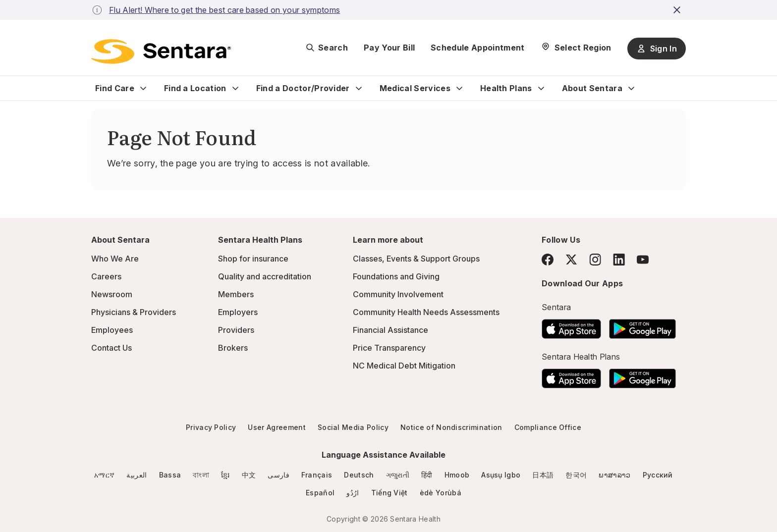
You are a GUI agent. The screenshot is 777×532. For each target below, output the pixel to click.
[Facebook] (548, 260)
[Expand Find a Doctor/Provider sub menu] (359, 88)
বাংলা (201, 475)
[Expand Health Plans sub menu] (541, 88)
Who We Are (115, 259)
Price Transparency (389, 348)
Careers (106, 276)
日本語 (543, 475)
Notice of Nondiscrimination (451, 427)
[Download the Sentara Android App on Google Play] (642, 326)
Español (320, 493)
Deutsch (359, 475)
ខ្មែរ (225, 475)
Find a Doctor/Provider (303, 88)
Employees (112, 330)
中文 (249, 475)
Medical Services (415, 88)
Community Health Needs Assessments (426, 312)
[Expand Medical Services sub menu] (459, 88)
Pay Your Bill (389, 48)
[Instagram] (595, 259)
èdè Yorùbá (441, 493)
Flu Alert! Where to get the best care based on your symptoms (224, 10)
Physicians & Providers (134, 312)
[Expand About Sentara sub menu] (631, 88)
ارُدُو (353, 493)
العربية (137, 475)
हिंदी (427, 475)
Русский (658, 475)
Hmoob (457, 475)
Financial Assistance (390, 330)
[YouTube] (643, 260)
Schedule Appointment (477, 48)
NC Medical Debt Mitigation (404, 366)
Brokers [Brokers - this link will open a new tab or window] (233, 348)
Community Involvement (398, 294)
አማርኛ (104, 475)
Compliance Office (548, 427)
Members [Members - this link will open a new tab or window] (236, 294)
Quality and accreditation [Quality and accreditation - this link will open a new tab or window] (265, 276)
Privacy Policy (211, 427)
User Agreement (277, 427)
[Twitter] (571, 260)
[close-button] (678, 10)
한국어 (576, 475)
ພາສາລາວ (614, 475)
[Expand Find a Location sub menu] (235, 88)
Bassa (170, 475)
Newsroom (112, 294)
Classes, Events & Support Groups (416, 259)
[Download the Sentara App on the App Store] (571, 326)
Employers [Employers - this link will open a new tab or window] (238, 312)
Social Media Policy (353, 427)
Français (317, 475)
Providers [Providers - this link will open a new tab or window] (236, 330)
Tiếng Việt (389, 493)
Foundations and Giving (396, 276)
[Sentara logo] (161, 52)
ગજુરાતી (398, 475)
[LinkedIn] (619, 259)
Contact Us (111, 348)
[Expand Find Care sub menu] (143, 88)
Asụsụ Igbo (501, 475)
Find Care (115, 88)
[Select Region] (576, 48)
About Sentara (592, 88)
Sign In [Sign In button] (657, 49)
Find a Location (195, 88)
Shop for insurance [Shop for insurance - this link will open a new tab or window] (253, 259)
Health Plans (506, 88)
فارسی (278, 475)
